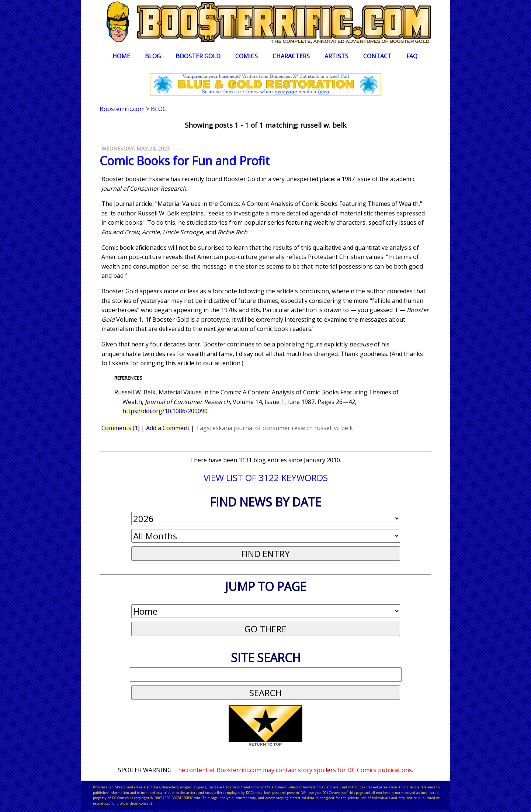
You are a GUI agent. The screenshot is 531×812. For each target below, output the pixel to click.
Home (121, 56)
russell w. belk (334, 428)
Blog (153, 56)
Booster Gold (198, 56)
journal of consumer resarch (273, 428)
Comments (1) (121, 428)
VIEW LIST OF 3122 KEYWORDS (266, 478)
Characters (291, 56)
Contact (377, 56)
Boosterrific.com (122, 109)
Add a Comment (168, 428)
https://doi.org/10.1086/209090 (165, 411)
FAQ (412, 56)
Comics (247, 56)
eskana (222, 428)
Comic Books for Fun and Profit (185, 161)
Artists (336, 56)
